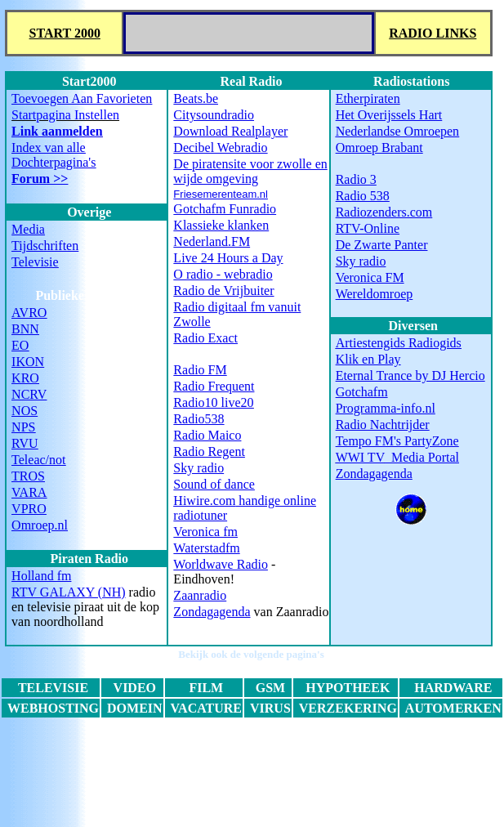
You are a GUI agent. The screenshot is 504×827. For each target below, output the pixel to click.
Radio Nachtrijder (383, 425)
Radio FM (200, 370)
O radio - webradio (223, 274)
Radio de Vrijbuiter (223, 291)
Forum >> (40, 179)
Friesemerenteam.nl (221, 194)
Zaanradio (200, 595)
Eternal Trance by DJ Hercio (410, 376)
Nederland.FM (212, 241)
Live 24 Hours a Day (228, 258)
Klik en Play (368, 359)
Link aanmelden (57, 131)
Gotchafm (362, 392)
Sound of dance (214, 484)
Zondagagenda (212, 612)
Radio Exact (205, 338)
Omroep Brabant (379, 148)
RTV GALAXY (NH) (68, 592)
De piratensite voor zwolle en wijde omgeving (250, 171)
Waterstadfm (206, 548)
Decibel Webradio (220, 148)
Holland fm (41, 576)
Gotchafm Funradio (225, 209)
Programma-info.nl (386, 408)
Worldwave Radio (221, 564)
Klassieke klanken (221, 225)
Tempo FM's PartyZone (397, 441)
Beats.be (196, 98)
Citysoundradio (214, 115)
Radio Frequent (214, 386)
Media (28, 229)
